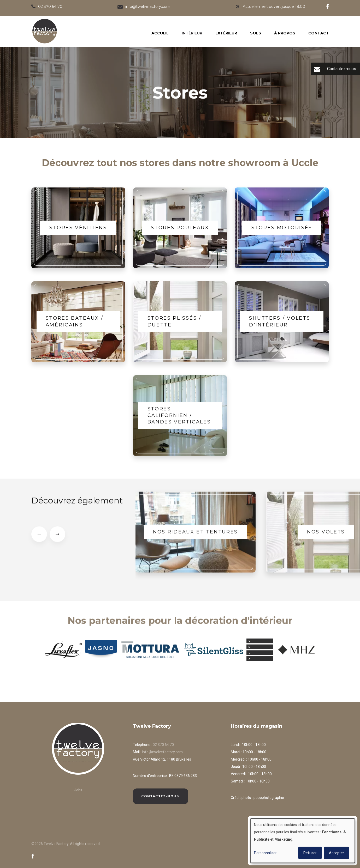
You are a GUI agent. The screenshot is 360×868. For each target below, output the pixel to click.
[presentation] (39, 538)
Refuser (310, 853)
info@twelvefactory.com (162, 752)
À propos (285, 33)
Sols (256, 33)
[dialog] (303, 841)
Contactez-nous (161, 796)
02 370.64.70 (163, 745)
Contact (319, 33)
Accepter (337, 853)
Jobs (78, 790)
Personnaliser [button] (265, 853)
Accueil (160, 33)
